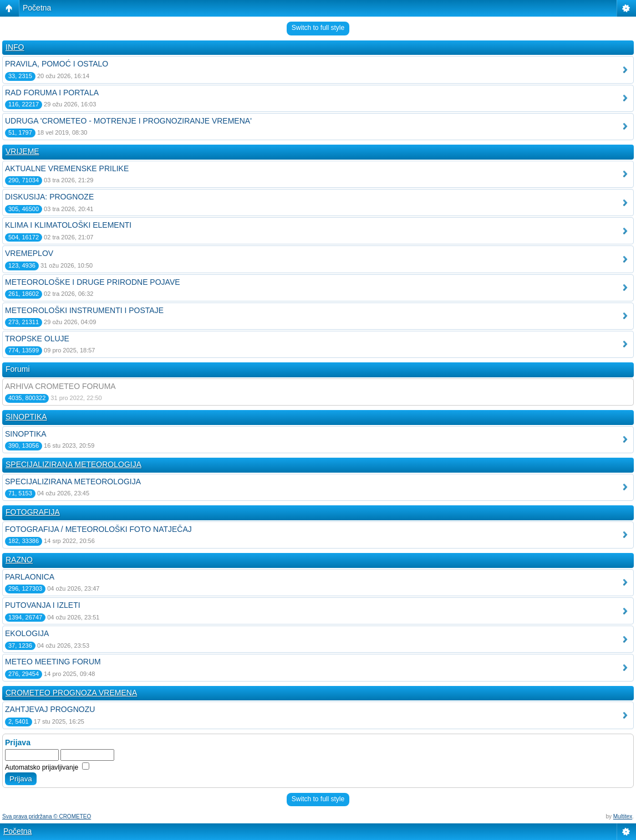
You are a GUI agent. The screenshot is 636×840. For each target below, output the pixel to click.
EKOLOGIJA (27, 633)
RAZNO (19, 560)
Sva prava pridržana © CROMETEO (47, 816)
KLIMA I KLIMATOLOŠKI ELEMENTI (68, 225)
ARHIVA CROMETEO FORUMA (60, 386)
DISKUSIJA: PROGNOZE (49, 197)
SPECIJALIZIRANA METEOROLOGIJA (73, 464)
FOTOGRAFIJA (33, 512)
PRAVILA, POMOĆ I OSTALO (57, 64)
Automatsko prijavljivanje (47, 767)
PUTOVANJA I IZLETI (43, 605)
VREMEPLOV (29, 253)
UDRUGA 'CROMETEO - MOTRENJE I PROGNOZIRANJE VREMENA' (128, 121)
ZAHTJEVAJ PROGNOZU (50, 709)
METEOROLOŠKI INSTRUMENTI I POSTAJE (84, 310)
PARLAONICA (30, 577)
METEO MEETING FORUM (53, 662)
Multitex (623, 816)
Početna (37, 8)
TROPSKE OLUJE (37, 339)
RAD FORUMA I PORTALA (52, 93)
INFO (15, 47)
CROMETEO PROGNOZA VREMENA (71, 693)
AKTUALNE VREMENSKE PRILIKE (67, 168)
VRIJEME (22, 151)
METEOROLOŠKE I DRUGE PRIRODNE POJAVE (93, 282)
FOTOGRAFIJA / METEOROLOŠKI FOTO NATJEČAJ (98, 529)
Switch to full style (318, 28)
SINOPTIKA (26, 417)
